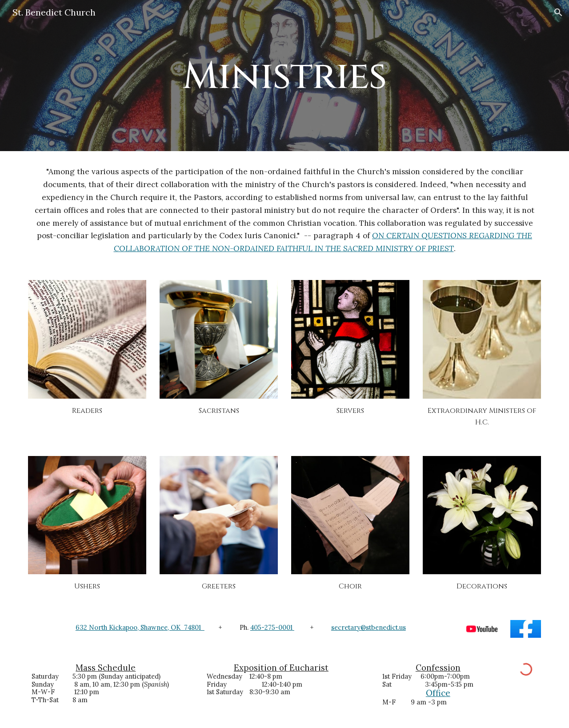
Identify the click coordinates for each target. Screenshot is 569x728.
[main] (284, 75)
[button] (558, 12)
